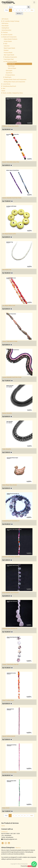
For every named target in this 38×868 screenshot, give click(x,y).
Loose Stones (7, 84)
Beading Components (11, 57)
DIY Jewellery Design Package (11, 21)
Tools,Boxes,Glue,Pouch (9, 86)
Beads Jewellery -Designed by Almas (13, 93)
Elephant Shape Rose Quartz (11, 126)
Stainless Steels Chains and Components (15, 79)
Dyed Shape (11, 66)
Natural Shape (12, 68)
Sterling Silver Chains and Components (14, 82)
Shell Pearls (8, 77)
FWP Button (5, 23)
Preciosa (5, 32)
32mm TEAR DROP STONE (10, 341)
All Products (5, 19)
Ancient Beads (8, 41)
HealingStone (5, 28)
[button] (19, 13)
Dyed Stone (9, 73)
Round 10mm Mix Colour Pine (11, 162)
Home (3, 826)
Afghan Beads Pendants (11, 39)
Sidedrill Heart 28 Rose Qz (10, 628)
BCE (6, 44)
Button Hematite (7, 413)
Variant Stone (11, 64)
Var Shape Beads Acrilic (9, 234)
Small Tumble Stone (8, 700)
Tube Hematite (7, 449)
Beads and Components (10, 37)
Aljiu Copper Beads (9, 55)
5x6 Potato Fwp (7, 270)
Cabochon (7, 46)
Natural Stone (11, 75)
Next (32, 10)
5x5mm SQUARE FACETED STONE (12, 198)
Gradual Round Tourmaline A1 (11, 521)
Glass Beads (5, 26)
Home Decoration (6, 30)
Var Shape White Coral (9, 305)
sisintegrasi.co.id (32, 866)
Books (3, 91)
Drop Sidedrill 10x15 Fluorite (11, 593)
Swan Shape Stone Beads (10, 485)
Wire (4, 88)
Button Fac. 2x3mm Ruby (9, 772)
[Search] (29, 7)
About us (18, 848)
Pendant (6, 50)
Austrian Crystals (8, 35)
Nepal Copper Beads (9, 48)
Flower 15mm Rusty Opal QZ (10, 664)
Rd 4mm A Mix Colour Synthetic (11, 557)
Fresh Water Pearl (9, 59)
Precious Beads (8, 53)
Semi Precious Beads (11, 62)
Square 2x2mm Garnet (9, 736)
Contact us (4, 832)
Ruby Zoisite (6, 808)
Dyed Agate (9, 71)
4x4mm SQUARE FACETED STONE (12, 377)
